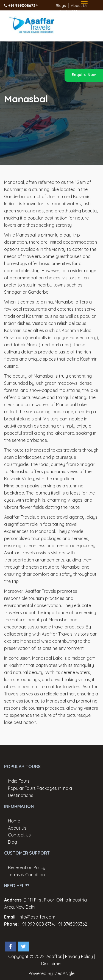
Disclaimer (52, 964)
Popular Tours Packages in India (40, 788)
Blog (12, 842)
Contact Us (19, 835)
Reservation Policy (27, 867)
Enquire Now (84, 75)
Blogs (61, 5)
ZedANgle (65, 973)
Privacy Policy (79, 956)
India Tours (19, 781)
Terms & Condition (26, 875)
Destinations (21, 795)
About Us (17, 828)
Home (14, 821)
